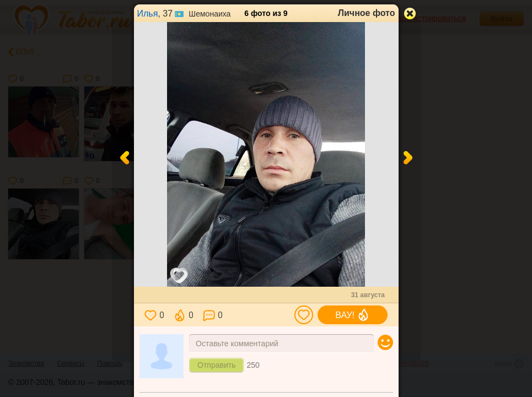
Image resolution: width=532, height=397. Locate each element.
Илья (148, 14)
